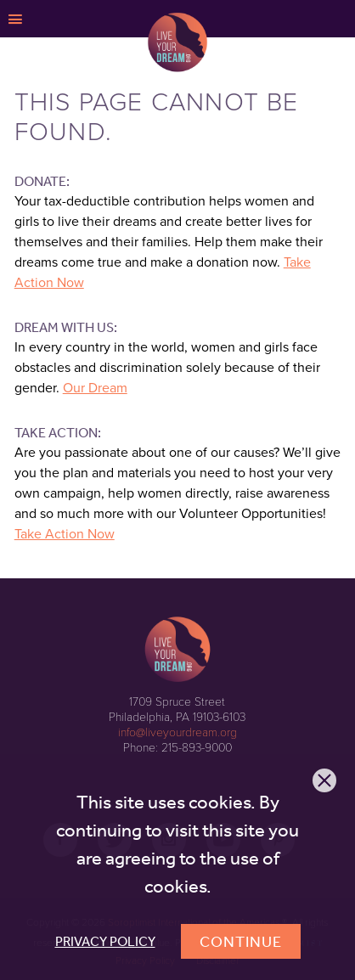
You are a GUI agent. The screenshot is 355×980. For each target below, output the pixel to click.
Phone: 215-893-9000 (177, 748)
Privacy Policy (105, 941)
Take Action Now (65, 534)
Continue (241, 941)
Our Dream (95, 388)
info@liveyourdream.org (177, 732)
